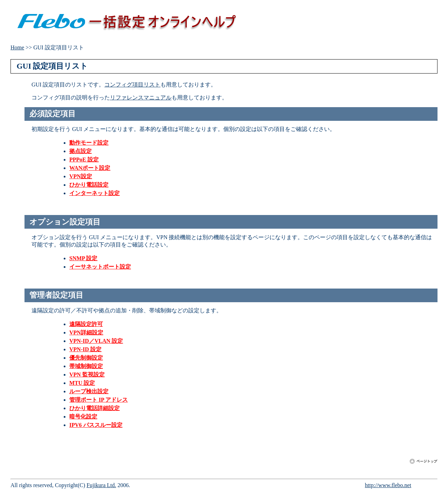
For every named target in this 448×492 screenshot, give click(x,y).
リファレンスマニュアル (141, 98)
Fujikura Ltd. (101, 485)
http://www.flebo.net (388, 485)
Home (17, 47)
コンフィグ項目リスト (132, 85)
